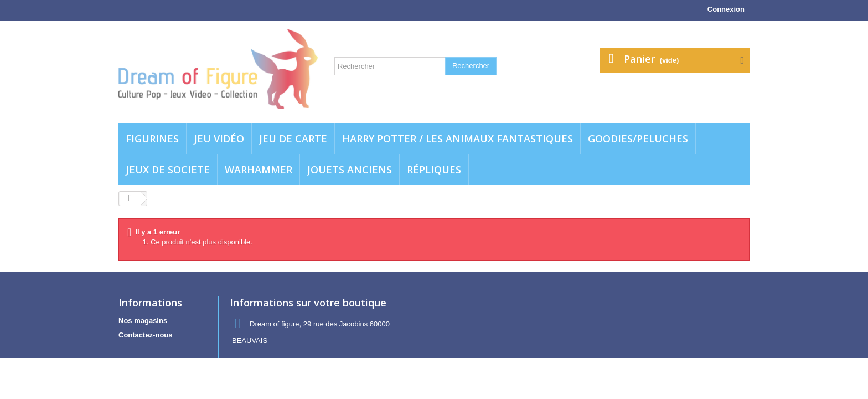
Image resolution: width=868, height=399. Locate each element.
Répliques (434, 170)
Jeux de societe (168, 170)
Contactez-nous (146, 335)
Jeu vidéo (219, 139)
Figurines (152, 139)
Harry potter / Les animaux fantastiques (458, 139)
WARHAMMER (259, 170)
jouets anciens (350, 170)
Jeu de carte (293, 139)
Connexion (726, 9)
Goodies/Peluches (638, 139)
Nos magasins (143, 321)
